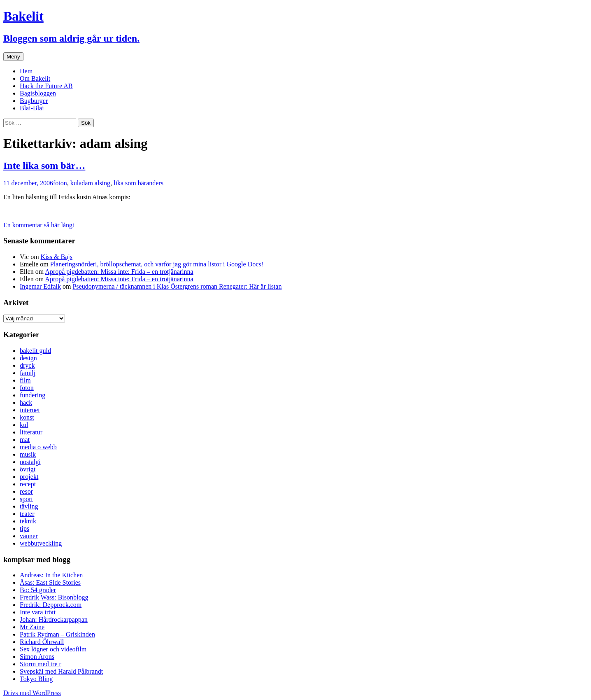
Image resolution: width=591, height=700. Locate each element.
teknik (28, 521)
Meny (13, 57)
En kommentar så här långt (39, 225)
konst (27, 417)
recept (28, 484)
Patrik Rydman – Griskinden (57, 634)
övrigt (28, 469)
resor (26, 491)
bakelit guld (35, 351)
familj (28, 373)
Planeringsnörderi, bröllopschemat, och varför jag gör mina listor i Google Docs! (157, 264)
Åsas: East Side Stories (50, 582)
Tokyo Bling (36, 679)
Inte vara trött (38, 612)
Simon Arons (37, 657)
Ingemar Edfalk (40, 286)
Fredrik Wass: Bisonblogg (54, 597)
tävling (29, 506)
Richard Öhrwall (42, 642)
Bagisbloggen (38, 93)
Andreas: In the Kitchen (51, 575)
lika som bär (130, 183)
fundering (33, 395)
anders (155, 183)
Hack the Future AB (46, 86)
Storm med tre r (41, 664)
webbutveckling (41, 543)
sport (26, 499)
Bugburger (34, 101)
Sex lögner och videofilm (53, 649)
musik (28, 454)
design (28, 358)
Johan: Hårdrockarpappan (54, 619)
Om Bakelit (35, 78)
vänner (29, 536)
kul (74, 183)
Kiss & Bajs (57, 257)
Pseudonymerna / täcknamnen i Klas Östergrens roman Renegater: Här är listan (177, 286)
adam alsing (94, 183)
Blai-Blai (32, 108)
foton (60, 183)
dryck (27, 365)
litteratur (31, 432)
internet (30, 410)
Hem (26, 71)
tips (24, 528)
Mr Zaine (32, 627)
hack (26, 402)
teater (27, 514)
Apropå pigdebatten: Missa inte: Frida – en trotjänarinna (119, 272)
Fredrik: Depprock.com (51, 605)
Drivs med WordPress (32, 693)
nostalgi (30, 462)
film (25, 380)
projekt (29, 477)
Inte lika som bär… (44, 166)
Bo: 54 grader (38, 590)
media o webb (38, 447)
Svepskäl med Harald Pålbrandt (61, 671)
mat (25, 440)
